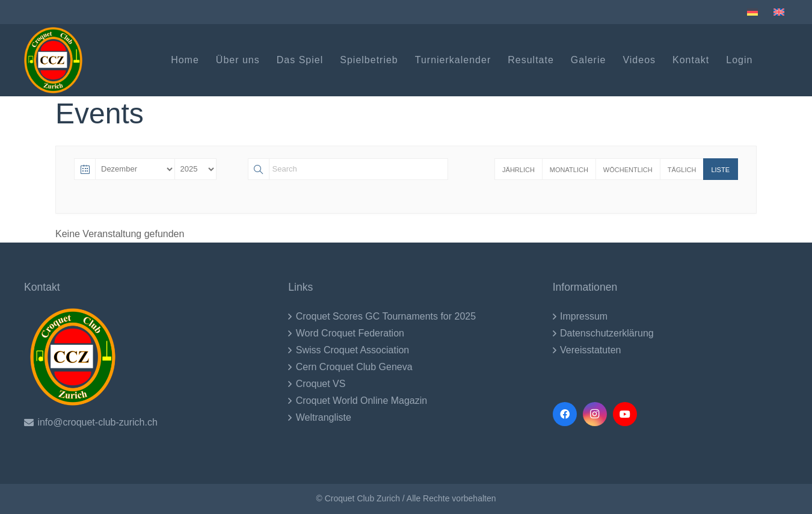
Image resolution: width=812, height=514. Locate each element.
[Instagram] (595, 414)
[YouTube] (625, 414)
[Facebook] (565, 414)
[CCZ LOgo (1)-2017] (53, 60)
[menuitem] (754, 12)
